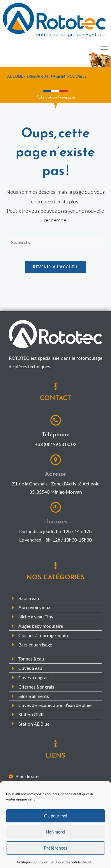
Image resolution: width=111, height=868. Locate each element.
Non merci (55, 849)
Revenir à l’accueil (56, 267)
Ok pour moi (56, 833)
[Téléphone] (56, 420)
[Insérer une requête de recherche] (55, 242)
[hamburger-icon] (104, 48)
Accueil (15, 76)
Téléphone (56, 434)
